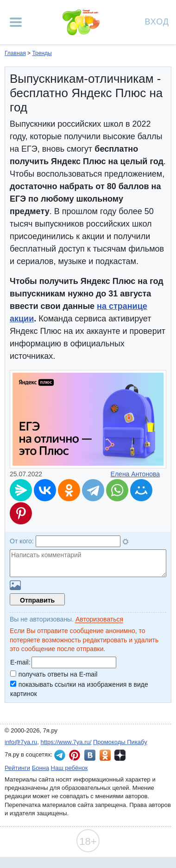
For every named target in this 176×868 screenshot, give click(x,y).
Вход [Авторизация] (157, 21)
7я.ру (120, 755)
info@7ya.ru (21, 742)
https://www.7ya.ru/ (66, 742)
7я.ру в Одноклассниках (105, 755)
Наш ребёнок (69, 768)
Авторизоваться (99, 619)
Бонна (41, 768)
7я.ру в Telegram (60, 755)
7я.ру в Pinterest (75, 755)
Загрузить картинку (15, 585)
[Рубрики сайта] (16, 22)
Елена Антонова (135, 474)
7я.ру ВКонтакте (90, 755)
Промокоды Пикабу (120, 742)
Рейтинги (17, 768)
